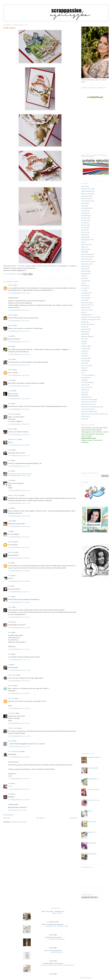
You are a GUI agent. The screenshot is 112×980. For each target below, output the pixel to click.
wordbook (84, 390)
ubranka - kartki (91, 822)
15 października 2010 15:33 (19, 660)
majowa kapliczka (57, 939)
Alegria (10, 359)
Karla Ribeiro (12, 713)
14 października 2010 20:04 (19, 386)
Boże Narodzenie (86, 201)
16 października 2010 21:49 (19, 747)
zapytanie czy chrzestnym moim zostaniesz (93, 414)
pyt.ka (10, 460)
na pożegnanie (85, 293)
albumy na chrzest (86, 194)
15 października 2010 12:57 (19, 617)
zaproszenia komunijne (88, 399)
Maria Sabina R (12, 675)
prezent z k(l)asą (86, 324)
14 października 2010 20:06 (19, 399)
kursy (83, 276)
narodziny (84, 298)
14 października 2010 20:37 (19, 435)
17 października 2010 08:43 (19, 757)
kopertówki (84, 271)
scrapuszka (84, 349)
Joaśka (10, 403)
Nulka (10, 783)
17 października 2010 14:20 (19, 779)
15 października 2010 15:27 (19, 649)
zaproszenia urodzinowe (88, 411)
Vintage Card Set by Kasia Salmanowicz (57, 965)
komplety (84, 266)
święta (83, 368)
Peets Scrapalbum (53, 950)
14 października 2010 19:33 (19, 354)
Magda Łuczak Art (13, 439)
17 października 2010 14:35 (19, 789)
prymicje (84, 327)
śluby (83, 363)
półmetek (84, 322)
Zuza (9, 586)
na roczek (84, 295)
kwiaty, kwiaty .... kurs (93, 800)
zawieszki (84, 416)
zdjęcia (83, 419)
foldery (83, 235)
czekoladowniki (86, 208)
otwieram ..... (91, 811)
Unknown (11, 285)
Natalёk (10, 450)
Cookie (10, 380)
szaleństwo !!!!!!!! (92, 832)
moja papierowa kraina (53, 924)
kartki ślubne (85, 259)
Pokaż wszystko (86, 978)
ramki (83, 341)
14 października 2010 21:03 (19, 456)
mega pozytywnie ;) (92, 779)
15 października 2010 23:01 (19, 681)
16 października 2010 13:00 (19, 736)
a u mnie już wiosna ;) (93, 789)
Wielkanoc (84, 385)
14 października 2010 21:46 (19, 516)
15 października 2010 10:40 (19, 602)
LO (82, 283)
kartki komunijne (86, 254)
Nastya (10, 575)
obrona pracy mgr (86, 303)
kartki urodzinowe (86, 261)
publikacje (84, 332)
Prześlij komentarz (8, 815)
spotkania (84, 356)
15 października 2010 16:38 (19, 670)
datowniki (84, 211)
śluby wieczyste (86, 365)
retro (83, 344)
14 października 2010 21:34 (19, 503)
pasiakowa (11, 686)
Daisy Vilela (12, 698)
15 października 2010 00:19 (19, 526)
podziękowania (85, 315)
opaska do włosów (86, 305)
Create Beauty (57, 952)
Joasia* (10, 607)
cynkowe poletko (53, 937)
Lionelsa (11, 391)
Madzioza (11, 325)
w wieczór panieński (87, 375)
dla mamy (84, 223)
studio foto (84, 358)
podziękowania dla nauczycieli (90, 317)
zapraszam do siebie (92, 768)
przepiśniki (84, 329)
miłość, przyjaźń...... (92, 854)
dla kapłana (84, 220)
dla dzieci (84, 218)
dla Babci (84, 213)
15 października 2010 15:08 (19, 628)
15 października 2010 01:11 (19, 537)
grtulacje (84, 247)
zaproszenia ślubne (87, 409)
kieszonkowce (85, 264)
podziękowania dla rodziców (89, 319)
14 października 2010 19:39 (19, 365)
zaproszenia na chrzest (88, 402)
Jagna (10, 336)
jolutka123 (11, 315)
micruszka (84, 288)
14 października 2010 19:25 (19, 342)
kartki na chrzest (86, 257)
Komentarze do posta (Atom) (18, 822)
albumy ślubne (85, 196)
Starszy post (73, 818)
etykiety (84, 230)
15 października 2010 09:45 (19, 581)
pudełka (83, 334)
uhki (83, 370)
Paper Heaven (85, 310)
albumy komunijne (87, 191)
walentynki (84, 378)
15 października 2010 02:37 (19, 547)
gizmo (10, 346)
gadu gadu (84, 237)
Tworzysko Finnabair (53, 963)
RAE (83, 339)
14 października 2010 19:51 (19, 375)
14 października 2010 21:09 (19, 466)
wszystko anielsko (13, 728)
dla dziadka (84, 215)
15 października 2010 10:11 (19, 592)
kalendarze (84, 249)
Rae (9, 531)
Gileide (10, 622)
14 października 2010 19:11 (19, 310)
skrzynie (84, 351)
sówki (83, 353)
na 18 (83, 290)
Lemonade (84, 281)
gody (83, 242)
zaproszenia (85, 397)
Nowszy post (7, 818)
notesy (83, 300)
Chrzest (83, 203)
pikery (83, 312)
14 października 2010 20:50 (19, 445)
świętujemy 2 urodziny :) (94, 757)
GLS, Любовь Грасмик (15, 751)
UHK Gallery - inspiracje (53, 911)
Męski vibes (57, 913)
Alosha (10, 632)
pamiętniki (84, 307)
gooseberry (11, 542)
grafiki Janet (85, 244)
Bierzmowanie (85, 198)
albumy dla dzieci (86, 189)
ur (82, 373)
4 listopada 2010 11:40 (17, 810)
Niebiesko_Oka (12, 414)
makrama (84, 286)
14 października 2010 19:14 (19, 331)
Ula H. (10, 596)
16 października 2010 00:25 (19, 693)
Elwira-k (11, 741)
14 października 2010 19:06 (19, 293)
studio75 (84, 361)
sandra (10, 480)
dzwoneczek (12, 552)
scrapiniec (84, 346)
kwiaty (83, 278)
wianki (83, 380)
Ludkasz (10, 521)
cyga (9, 665)
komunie (84, 269)
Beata (10, 563)
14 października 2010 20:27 (19, 409)
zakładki (84, 394)
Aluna (10, 508)
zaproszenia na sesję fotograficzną (91, 407)
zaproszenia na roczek (87, 404)
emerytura (84, 227)
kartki (83, 252)
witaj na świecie (86, 387)
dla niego (84, 225)
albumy (83, 186)
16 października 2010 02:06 (19, 708)
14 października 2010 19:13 (19, 321)
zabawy (83, 392)
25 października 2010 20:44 (19, 800)
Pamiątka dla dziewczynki (57, 926)
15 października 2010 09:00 (19, 571)
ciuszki (83, 206)
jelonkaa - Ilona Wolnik (15, 495)
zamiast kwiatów (92, 843)
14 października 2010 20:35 (19, 424)
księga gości (85, 274)
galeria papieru (85, 240)
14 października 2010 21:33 (19, 490)
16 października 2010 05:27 (19, 723)
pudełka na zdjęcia (86, 336)
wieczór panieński (86, 382)
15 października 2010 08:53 (19, 558)
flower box (84, 232)
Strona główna (40, 818)
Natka (10, 794)
